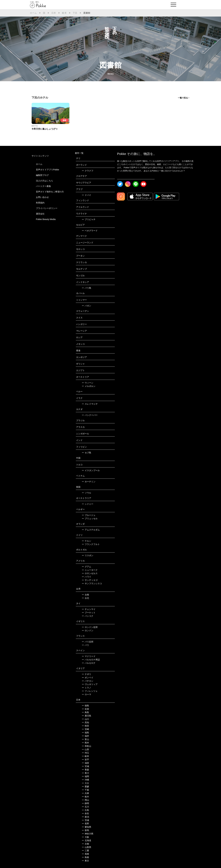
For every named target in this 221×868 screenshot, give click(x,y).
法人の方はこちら (45, 181)
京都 (85, 844)
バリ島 (86, 288)
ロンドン (88, 631)
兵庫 (85, 793)
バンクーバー (90, 415)
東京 (85, 861)
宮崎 (85, 729)
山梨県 (86, 847)
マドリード (89, 656)
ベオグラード (90, 231)
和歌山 (86, 746)
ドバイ (86, 195)
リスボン (88, 555)
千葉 (85, 790)
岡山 (85, 800)
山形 (85, 749)
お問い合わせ (42, 197)
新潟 (85, 817)
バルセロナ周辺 (91, 660)
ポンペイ (88, 678)
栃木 (85, 797)
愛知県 (86, 827)
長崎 (85, 854)
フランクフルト (91, 544)
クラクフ (88, 171)
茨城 (85, 820)
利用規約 (40, 203)
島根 (85, 857)
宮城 (85, 766)
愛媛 (85, 786)
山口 (85, 719)
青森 (85, 770)
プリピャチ (89, 219)
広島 (85, 810)
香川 (85, 773)
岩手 (85, 760)
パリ (85, 645)
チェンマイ (89, 609)
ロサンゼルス (90, 573)
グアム (86, 567)
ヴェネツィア (90, 684)
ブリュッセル (90, 519)
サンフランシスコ (92, 583)
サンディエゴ (90, 580)
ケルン (86, 541)
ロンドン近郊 (90, 627)
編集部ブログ (42, 175)
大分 (85, 783)
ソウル (86, 493)
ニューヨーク (90, 570)
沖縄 (85, 780)
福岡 (85, 776)
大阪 (85, 837)
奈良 (85, 813)
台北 (85, 598)
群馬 (85, 830)
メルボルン (89, 386)
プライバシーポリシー (47, 208)
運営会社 (40, 214)
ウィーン (88, 383)
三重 (85, 851)
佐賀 (85, 709)
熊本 (85, 743)
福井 (85, 736)
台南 (85, 595)
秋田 (85, 726)
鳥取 (85, 712)
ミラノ (86, 688)
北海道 (86, 840)
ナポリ (86, 674)
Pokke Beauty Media (46, 219)
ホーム (33, 13)
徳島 (85, 706)
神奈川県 (88, 834)
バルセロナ (89, 663)
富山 (85, 739)
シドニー (88, 504)
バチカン (88, 681)
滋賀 (85, 763)
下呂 (75, 13)
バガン (86, 306)
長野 (85, 824)
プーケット (89, 613)
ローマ (86, 694)
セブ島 (86, 453)
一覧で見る (183, 98)
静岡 (85, 803)
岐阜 (64, 13)
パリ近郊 (88, 642)
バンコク (88, 616)
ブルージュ (89, 515)
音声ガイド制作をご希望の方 (50, 192)
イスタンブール (91, 470)
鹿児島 (86, 716)
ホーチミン (89, 482)
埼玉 (85, 753)
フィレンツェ (90, 691)
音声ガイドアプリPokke (47, 170)
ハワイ (86, 577)
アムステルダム (91, 530)
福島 (85, 733)
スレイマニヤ (90, 404)
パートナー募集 (43, 186)
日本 (54, 13)
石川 (85, 807)
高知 (85, 722)
